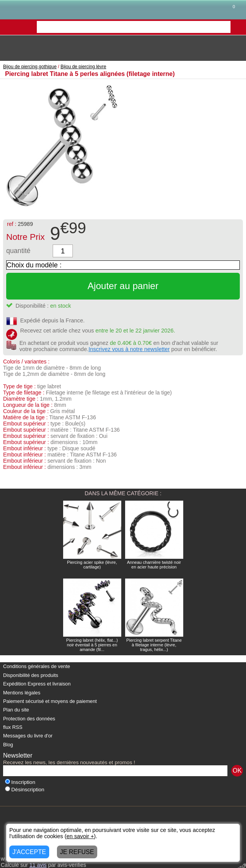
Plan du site (16, 710)
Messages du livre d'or (28, 736)
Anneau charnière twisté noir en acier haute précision (154, 565)
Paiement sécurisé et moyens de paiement (50, 701)
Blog (8, 745)
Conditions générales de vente (37, 666)
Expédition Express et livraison (37, 684)
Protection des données (29, 719)
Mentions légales (22, 693)
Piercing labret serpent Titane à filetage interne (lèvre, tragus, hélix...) (154, 645)
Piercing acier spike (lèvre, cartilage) (92, 565)
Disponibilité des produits (31, 675)
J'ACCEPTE (29, 852)
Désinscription (25, 790)
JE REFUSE (77, 852)
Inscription (20, 782)
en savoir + (80, 836)
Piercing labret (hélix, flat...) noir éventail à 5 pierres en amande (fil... (92, 645)
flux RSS (13, 727)
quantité (18, 251)
